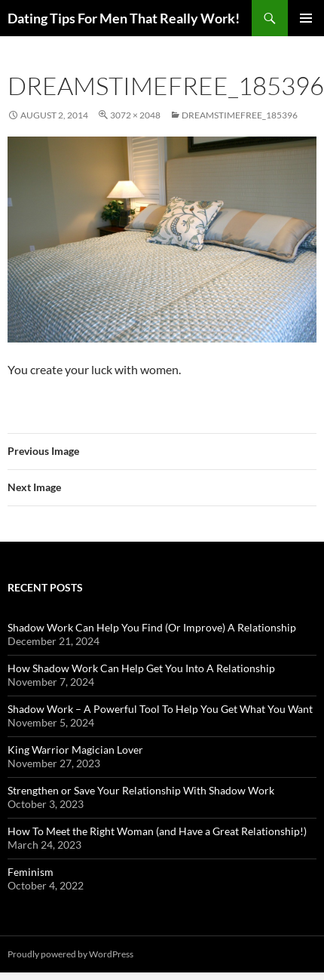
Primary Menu (306, 18)
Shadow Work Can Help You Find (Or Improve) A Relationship (152, 627)
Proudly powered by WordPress (70, 954)
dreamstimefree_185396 (240, 115)
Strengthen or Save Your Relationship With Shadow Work (141, 790)
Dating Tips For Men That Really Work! (124, 18)
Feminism (31, 872)
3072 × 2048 (135, 115)
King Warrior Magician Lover (75, 750)
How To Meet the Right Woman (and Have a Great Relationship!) (157, 831)
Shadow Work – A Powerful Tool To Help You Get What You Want (160, 709)
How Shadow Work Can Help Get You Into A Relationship (141, 668)
